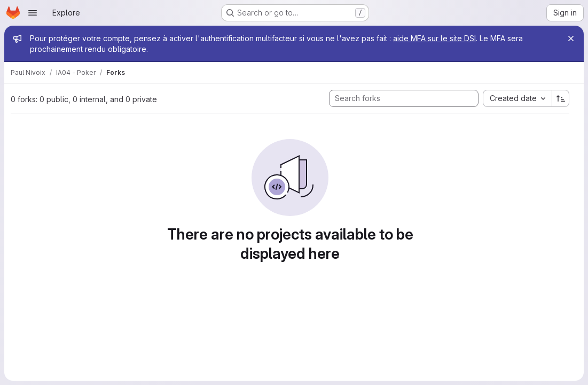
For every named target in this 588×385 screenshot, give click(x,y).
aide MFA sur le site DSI (434, 38)
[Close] (571, 38)
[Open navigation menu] (33, 13)
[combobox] (517, 98)
